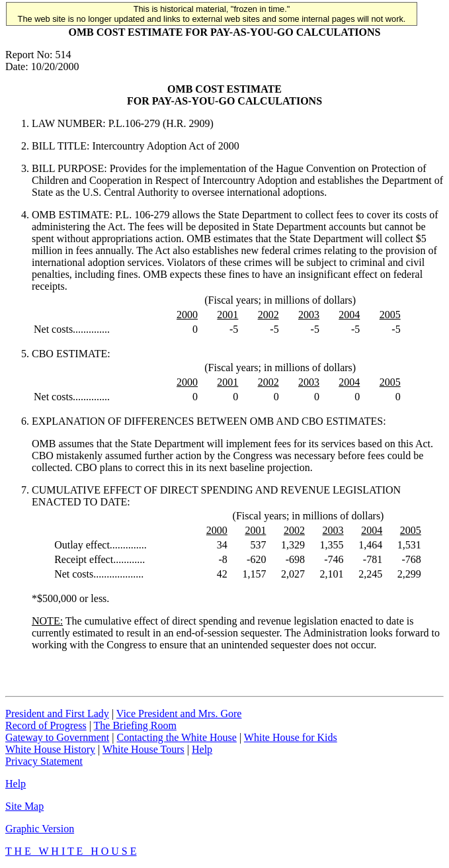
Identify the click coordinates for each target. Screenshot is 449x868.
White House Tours (143, 749)
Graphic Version (40, 829)
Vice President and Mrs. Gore (179, 714)
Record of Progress (46, 725)
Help (202, 749)
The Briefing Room (135, 725)
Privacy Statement (44, 761)
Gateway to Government (57, 737)
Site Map (24, 806)
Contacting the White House (176, 737)
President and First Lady (57, 714)
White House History (50, 749)
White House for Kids (291, 737)
